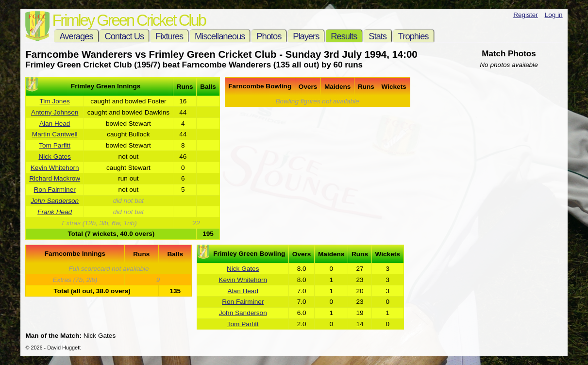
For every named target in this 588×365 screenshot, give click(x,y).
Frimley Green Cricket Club (128, 20)
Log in (554, 15)
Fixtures (169, 36)
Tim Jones (55, 101)
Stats (378, 36)
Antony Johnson (55, 112)
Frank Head (55, 212)
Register (526, 15)
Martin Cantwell (55, 134)
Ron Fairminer (55, 190)
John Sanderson (55, 201)
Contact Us (124, 36)
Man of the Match (52, 336)
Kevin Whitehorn (55, 168)
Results (344, 36)
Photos (269, 36)
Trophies (413, 36)
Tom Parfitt (55, 145)
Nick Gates (54, 157)
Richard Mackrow (55, 178)
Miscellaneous (220, 36)
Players (306, 36)
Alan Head (55, 124)
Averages (76, 36)
